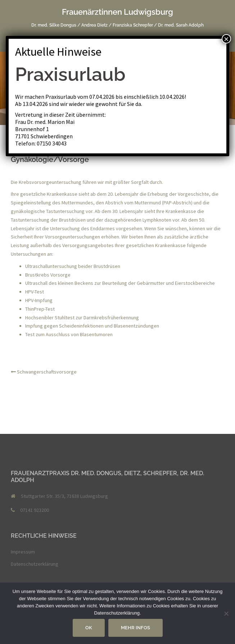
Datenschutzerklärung (35, 564)
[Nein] (226, 613)
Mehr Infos (135, 628)
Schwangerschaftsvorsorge (47, 372)
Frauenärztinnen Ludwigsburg (117, 12)
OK (89, 628)
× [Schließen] (226, 39)
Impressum (23, 552)
